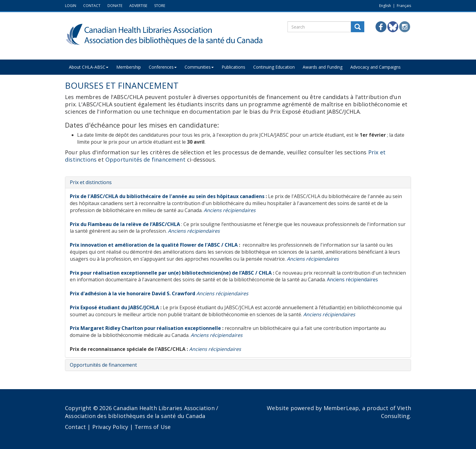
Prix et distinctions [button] (91, 182)
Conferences (164, 67)
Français (404, 6)
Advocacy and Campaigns (380, 67)
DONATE (115, 6)
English (385, 6)
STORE (160, 6)
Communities (201, 67)
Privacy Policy (110, 427)
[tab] (238, 183)
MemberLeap (341, 408)
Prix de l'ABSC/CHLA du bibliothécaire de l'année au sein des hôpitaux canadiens (168, 196)
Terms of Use (153, 427)
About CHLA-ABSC (89, 67)
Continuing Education (277, 67)
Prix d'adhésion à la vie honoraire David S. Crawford (133, 293)
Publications (236, 67)
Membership (129, 67)
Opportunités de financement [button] (103, 365)
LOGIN (71, 6)
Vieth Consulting (396, 412)
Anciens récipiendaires (352, 279)
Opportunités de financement (145, 159)
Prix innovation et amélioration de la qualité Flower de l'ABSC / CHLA (154, 245)
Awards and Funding (326, 67)
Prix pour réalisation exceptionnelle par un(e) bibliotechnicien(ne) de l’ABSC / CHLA (171, 273)
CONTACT (92, 6)
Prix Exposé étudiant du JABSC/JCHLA (114, 307)
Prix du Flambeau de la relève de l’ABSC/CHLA (125, 224)
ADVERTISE (138, 6)
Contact (75, 427)
